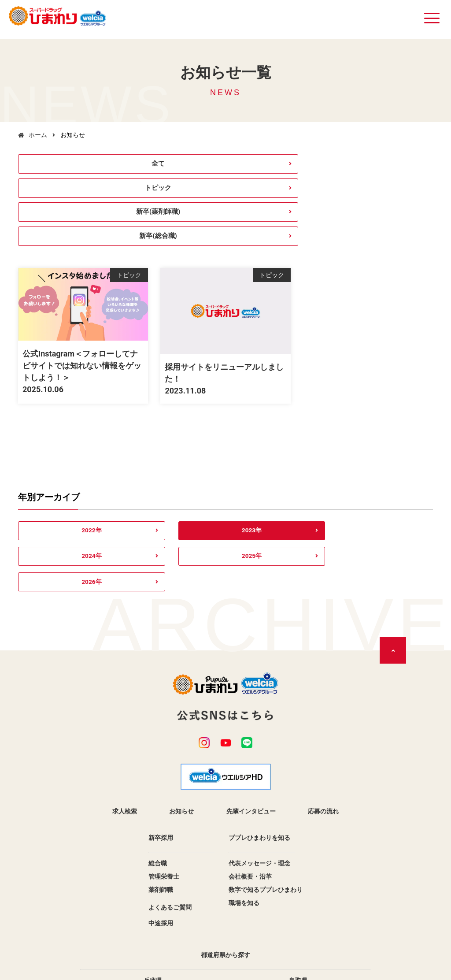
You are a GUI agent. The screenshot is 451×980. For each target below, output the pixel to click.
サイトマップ (250, 933)
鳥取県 (298, 868)
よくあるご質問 (170, 795)
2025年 (310, 467)
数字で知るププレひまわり (266, 777)
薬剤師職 (161, 777)
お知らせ (181, 699)
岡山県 (298, 881)
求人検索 (125, 699)
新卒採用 (161, 725)
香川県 (153, 908)
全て (67, 166)
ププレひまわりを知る (259, 725)
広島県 (153, 895)
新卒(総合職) (384, 166)
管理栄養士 (164, 764)
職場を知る (244, 791)
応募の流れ (323, 699)
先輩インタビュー (251, 699)
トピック (173, 166)
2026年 (395, 467)
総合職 (158, 751)
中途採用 (161, 811)
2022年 (56, 467)
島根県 (153, 881)
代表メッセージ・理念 (259, 751)
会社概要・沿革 (250, 764)
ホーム (38, 135)
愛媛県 (298, 908)
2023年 (141, 467)
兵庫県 (153, 868)
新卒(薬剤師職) (278, 166)
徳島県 (298, 895)
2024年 (226, 467)
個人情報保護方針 (190, 933)
